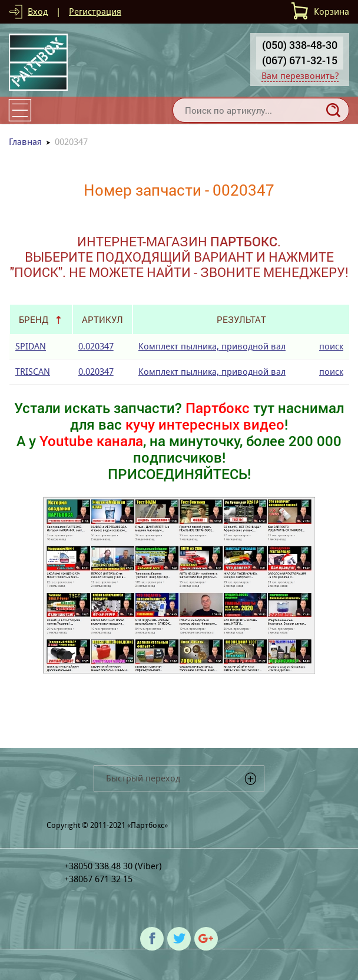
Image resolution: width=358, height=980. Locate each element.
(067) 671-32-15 (300, 60)
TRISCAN (33, 372)
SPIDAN (31, 346)
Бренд (34, 319)
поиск (331, 346)
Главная (25, 142)
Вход (38, 11)
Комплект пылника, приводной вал (212, 346)
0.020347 (96, 346)
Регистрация (95, 11)
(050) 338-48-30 (300, 45)
